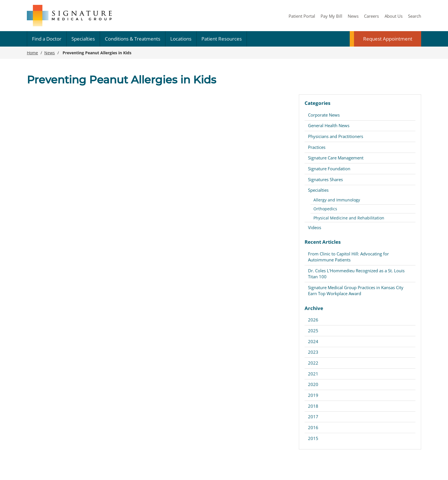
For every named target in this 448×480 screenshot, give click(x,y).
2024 (313, 341)
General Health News (329, 125)
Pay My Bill (331, 16)
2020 (313, 384)
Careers (371, 16)
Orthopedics (325, 209)
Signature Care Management (336, 158)
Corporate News (324, 115)
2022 (313, 363)
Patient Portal (302, 16)
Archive (314, 308)
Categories (317, 103)
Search (415, 16)
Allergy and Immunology (337, 200)
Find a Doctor (47, 39)
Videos (315, 227)
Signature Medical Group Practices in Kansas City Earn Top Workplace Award (356, 290)
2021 (313, 374)
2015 (313, 438)
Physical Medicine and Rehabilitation (349, 218)
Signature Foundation (329, 169)
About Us (394, 16)
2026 (313, 320)
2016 (313, 427)
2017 (313, 417)
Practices (317, 147)
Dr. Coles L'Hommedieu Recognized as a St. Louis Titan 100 (356, 274)
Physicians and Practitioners (336, 136)
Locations (181, 39)
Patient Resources (222, 39)
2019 (313, 395)
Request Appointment (388, 39)
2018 (313, 406)
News (353, 16)
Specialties (83, 39)
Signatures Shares (325, 179)
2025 (313, 331)
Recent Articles (323, 242)
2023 (313, 352)
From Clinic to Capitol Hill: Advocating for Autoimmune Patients (348, 257)
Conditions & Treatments (133, 39)
